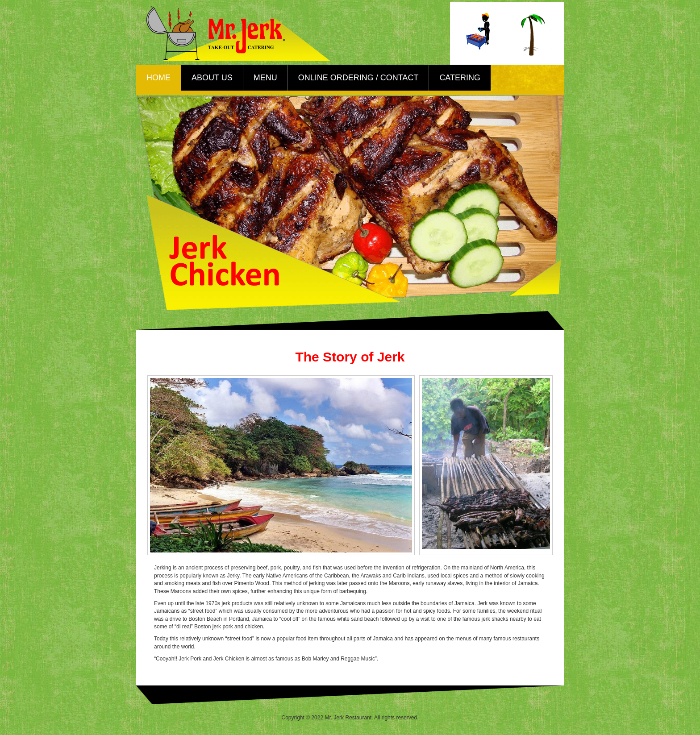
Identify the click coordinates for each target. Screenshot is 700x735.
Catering (460, 78)
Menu (265, 78)
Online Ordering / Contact (358, 78)
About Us (212, 78)
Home (158, 78)
